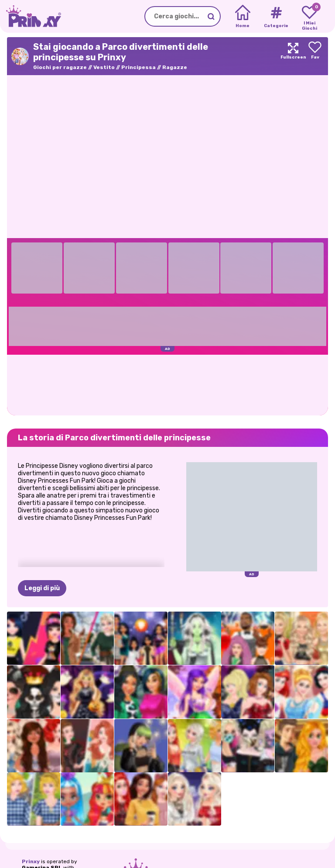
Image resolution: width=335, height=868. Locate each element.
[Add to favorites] (315, 56)
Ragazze (175, 67)
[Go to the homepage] (31, 16)
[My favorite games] (309, 17)
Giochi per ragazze (60, 67)
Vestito (104, 67)
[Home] (243, 17)
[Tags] (276, 17)
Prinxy (31, 861)
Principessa (138, 67)
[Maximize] (293, 56)
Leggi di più (42, 588)
